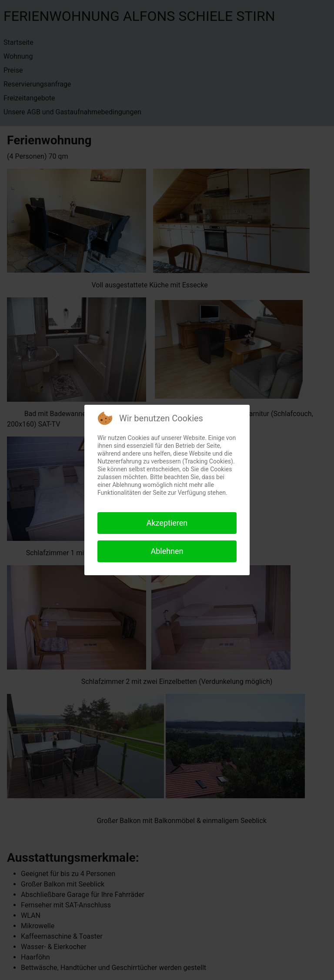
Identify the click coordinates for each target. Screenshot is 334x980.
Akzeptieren (167, 523)
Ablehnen (167, 551)
